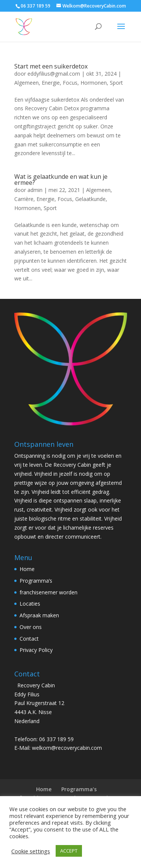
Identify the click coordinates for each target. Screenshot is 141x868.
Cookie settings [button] (31, 851)
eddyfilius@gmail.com (54, 74)
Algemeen (27, 83)
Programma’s (36, 581)
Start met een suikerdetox (51, 66)
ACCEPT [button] (69, 851)
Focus (70, 83)
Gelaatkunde (90, 199)
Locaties (30, 604)
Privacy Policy (36, 650)
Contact (29, 639)
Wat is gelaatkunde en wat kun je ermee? (61, 180)
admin (35, 190)
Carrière (24, 199)
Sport (116, 83)
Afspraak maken (39, 615)
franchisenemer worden (49, 592)
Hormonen (94, 83)
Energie (51, 83)
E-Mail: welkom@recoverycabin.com (58, 748)
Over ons (31, 627)
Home (27, 569)
